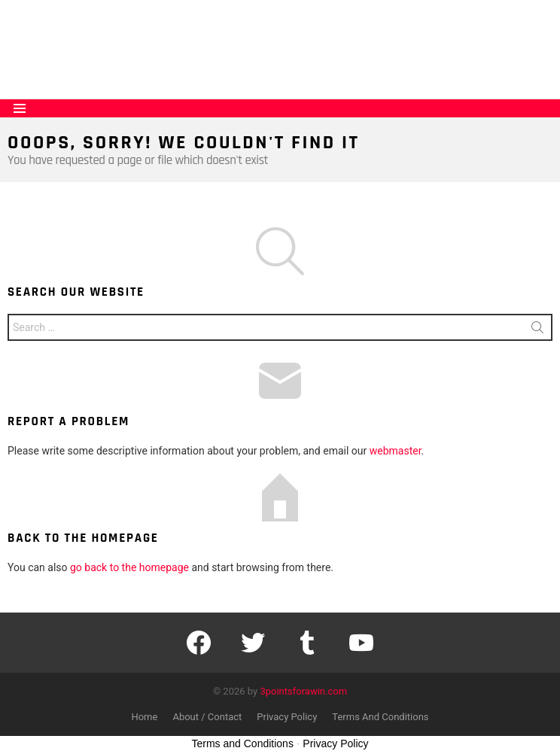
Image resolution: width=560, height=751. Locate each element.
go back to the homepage (129, 567)
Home (144, 717)
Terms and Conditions (243, 743)
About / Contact (207, 717)
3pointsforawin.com (303, 691)
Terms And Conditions (380, 717)
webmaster (396, 451)
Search (537, 330)
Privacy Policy (287, 717)
